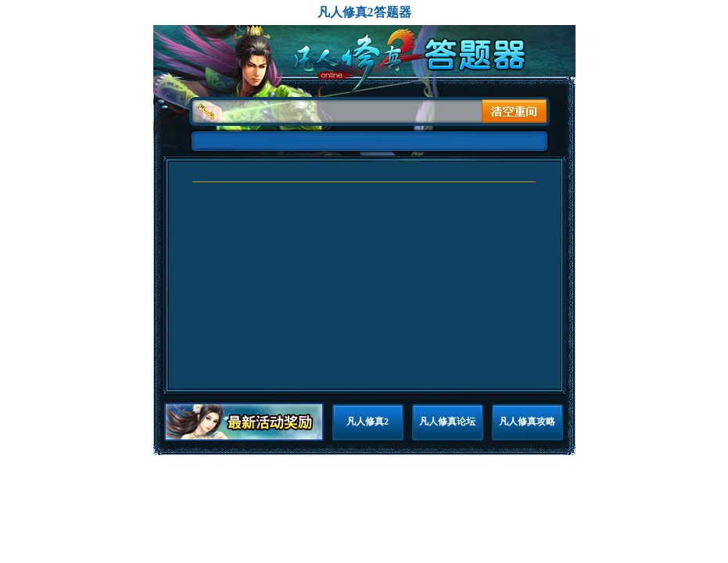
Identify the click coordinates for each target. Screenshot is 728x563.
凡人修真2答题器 (364, 12)
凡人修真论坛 (447, 421)
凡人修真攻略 (527, 421)
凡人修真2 (368, 421)
